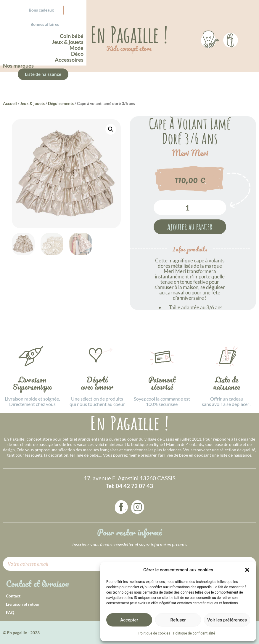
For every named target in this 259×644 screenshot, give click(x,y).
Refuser (178, 620)
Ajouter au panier (190, 227)
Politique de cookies (154, 633)
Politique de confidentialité (194, 633)
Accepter (129, 620)
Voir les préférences (227, 620)
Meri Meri (190, 153)
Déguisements (61, 103)
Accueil (10, 103)
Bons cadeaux (41, 10)
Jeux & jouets (32, 103)
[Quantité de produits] (190, 208)
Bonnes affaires (45, 24)
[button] (247, 570)
